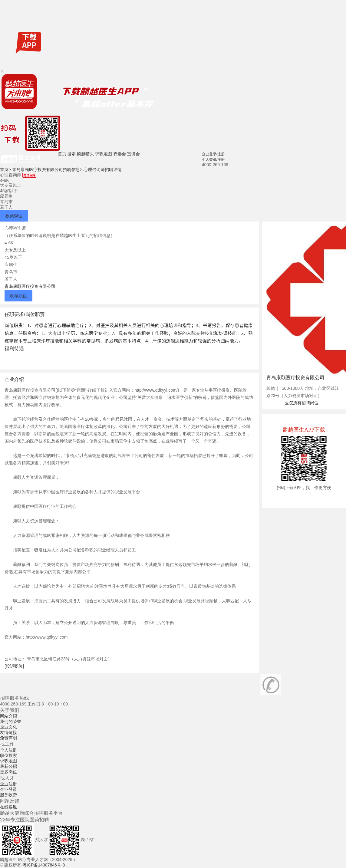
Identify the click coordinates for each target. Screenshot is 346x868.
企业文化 (8, 727)
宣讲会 (133, 154)
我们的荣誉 (11, 722)
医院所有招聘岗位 (302, 403)
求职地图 (104, 154)
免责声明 (8, 738)
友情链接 (8, 732)
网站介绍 (8, 716)
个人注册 (8, 750)
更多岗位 (8, 772)
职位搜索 (8, 755)
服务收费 (8, 795)
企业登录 (8, 789)
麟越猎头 (85, 154)
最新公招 (8, 766)
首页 (62, 154)
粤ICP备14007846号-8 (44, 865)
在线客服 (8, 807)
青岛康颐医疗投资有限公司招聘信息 (47, 169)
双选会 (120, 154)
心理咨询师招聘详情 (103, 169)
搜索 (71, 154)
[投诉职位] (14, 666)
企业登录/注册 (213, 154)
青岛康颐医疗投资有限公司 (30, 286)
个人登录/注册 (213, 159)
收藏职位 (14, 216)
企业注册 (8, 784)
